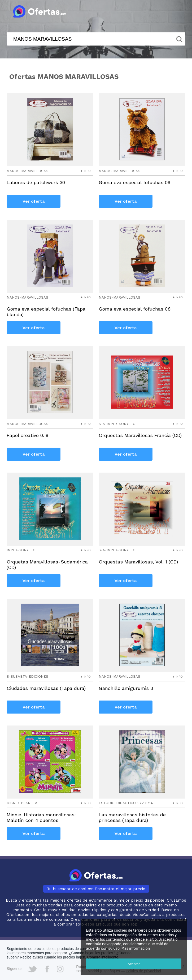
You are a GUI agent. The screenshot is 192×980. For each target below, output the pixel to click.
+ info (86, 171)
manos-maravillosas (27, 171)
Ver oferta (34, 201)
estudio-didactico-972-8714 (126, 803)
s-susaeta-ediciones (27, 676)
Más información (136, 949)
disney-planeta (22, 803)
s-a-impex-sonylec (117, 424)
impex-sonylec (21, 550)
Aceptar (134, 964)
